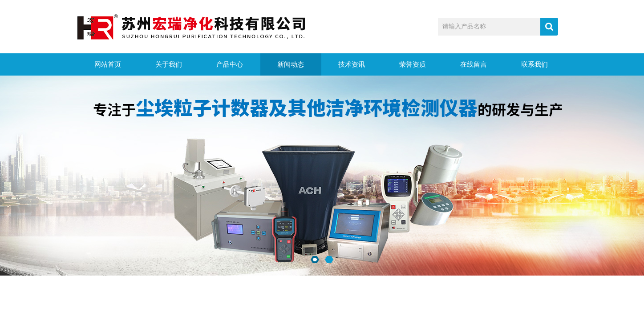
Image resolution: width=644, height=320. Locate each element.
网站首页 (108, 64)
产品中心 (230, 64)
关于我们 (169, 64)
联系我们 (535, 64)
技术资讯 (352, 64)
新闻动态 (291, 64)
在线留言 (474, 64)
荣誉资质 (413, 64)
